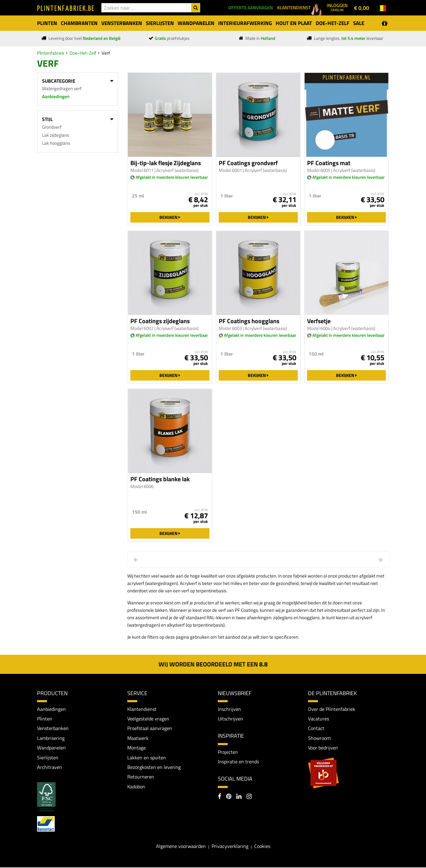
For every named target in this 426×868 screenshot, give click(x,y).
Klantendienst (142, 709)
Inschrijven (229, 709)
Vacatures (318, 719)
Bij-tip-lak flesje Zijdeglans (166, 163)
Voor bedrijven (323, 748)
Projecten (228, 752)
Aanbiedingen (56, 96)
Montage (137, 748)
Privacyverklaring (230, 847)
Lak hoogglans (56, 143)
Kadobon (136, 787)
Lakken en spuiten (147, 758)
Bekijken (170, 217)
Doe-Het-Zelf (83, 53)
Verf (106, 53)
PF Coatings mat (329, 163)
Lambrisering (51, 738)
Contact (316, 728)
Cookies (262, 847)
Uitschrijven (230, 719)
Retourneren (141, 777)
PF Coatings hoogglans (249, 321)
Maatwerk (138, 738)
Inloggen (337, 7)
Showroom (319, 738)
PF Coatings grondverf (248, 163)
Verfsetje (319, 321)
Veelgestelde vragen (148, 719)
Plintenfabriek (51, 53)
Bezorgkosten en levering (154, 767)
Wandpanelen (51, 748)
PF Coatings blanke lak (160, 479)
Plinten (45, 719)
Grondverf (52, 127)
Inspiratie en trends (238, 762)
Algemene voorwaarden (181, 847)
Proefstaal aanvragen (150, 728)
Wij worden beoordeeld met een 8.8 (213, 664)
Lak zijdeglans (56, 135)
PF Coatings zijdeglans (160, 321)
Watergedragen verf (62, 88)
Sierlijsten (48, 758)
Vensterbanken (53, 728)
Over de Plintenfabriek (332, 709)
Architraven (50, 767)
